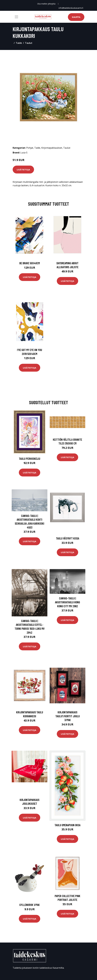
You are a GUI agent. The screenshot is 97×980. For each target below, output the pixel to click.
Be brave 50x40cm (30, 263)
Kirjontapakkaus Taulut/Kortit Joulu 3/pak (68, 716)
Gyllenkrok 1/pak (30, 905)
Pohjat (30, 148)
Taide (19, 43)
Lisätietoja (23, 170)
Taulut (29, 43)
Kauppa (76, 17)
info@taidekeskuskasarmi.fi (71, 8)
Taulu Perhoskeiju (30, 458)
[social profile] (58, 4)
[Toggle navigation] (16, 17)
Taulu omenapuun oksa (67, 825)
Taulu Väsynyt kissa (68, 538)
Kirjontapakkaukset (52, 148)
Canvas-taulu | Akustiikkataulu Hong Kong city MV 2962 (67, 602)
